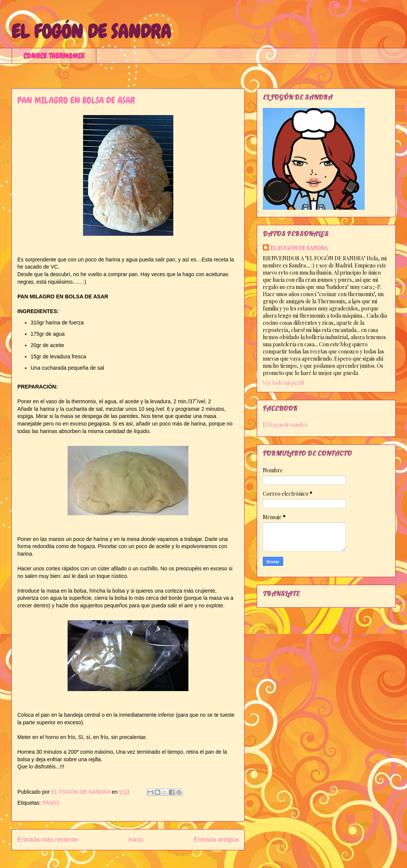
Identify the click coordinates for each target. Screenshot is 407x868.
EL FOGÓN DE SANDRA (91, 32)
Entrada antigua (217, 840)
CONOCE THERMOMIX (54, 56)
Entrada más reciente (48, 840)
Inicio (136, 840)
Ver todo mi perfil (284, 383)
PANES (51, 803)
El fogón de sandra (285, 425)
